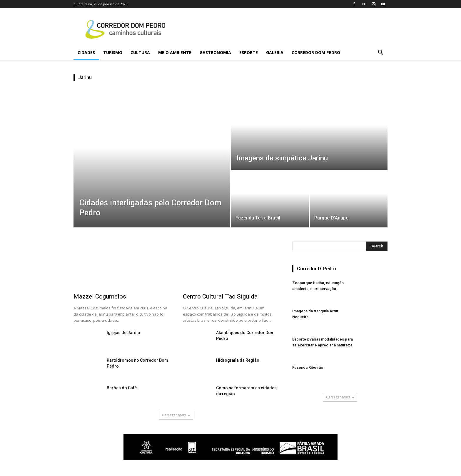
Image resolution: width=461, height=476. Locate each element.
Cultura (140, 52)
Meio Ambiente (175, 52)
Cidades (86, 52)
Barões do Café (122, 388)
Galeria (275, 52)
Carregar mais (176, 415)
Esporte (249, 52)
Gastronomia (215, 52)
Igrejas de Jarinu (123, 333)
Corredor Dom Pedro (316, 52)
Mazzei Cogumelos (100, 296)
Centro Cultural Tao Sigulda (220, 296)
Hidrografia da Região (238, 360)
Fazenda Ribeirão (308, 367)
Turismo (113, 52)
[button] (380, 53)
